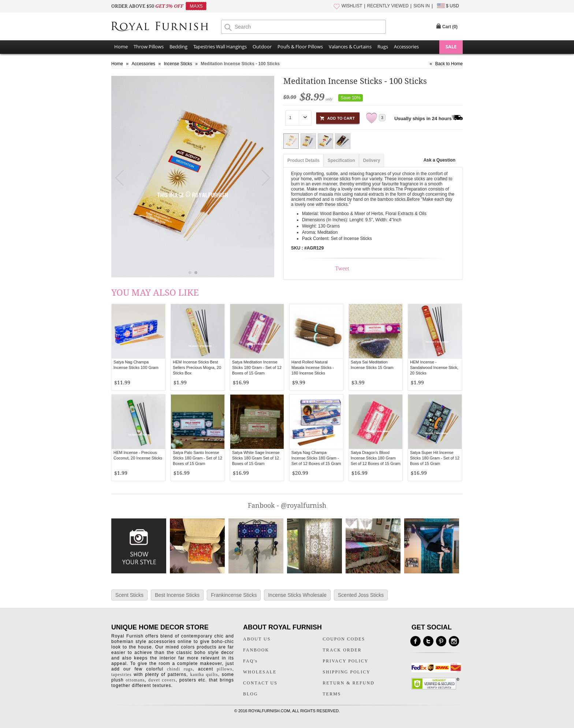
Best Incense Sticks (177, 595)
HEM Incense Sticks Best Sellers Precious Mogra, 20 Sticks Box (197, 367)
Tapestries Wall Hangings (220, 47)
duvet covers (162, 680)
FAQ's (250, 661)
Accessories (406, 47)
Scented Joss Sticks (361, 595)
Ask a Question (439, 160)
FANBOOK (256, 650)
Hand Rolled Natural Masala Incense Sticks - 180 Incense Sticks (313, 367)
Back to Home (449, 64)
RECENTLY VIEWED (388, 6)
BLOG (251, 694)
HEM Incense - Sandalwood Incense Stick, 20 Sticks (434, 367)
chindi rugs (180, 669)
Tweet (342, 268)
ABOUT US (257, 639)
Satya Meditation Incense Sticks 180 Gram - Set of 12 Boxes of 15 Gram (257, 367)
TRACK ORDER (342, 650)
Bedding (178, 47)
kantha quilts (204, 675)
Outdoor (262, 47)
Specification (341, 160)
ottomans (135, 680)
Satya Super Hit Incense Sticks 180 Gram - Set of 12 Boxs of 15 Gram (435, 458)
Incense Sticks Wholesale (297, 595)
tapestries (121, 675)
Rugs (383, 47)
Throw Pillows (149, 47)
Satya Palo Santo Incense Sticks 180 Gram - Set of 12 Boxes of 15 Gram (197, 458)
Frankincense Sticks (234, 595)
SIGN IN (422, 6)
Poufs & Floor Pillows (300, 47)
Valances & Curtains (350, 47)
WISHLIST (352, 6)
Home (121, 47)
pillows (224, 669)
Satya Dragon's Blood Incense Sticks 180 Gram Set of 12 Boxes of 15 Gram (376, 458)
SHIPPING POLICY (347, 672)
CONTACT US (260, 683)
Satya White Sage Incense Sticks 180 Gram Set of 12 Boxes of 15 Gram (256, 458)
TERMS (332, 694)
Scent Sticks (129, 595)
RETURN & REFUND (349, 683)
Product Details (303, 160)
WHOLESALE (260, 672)
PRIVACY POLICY (346, 661)
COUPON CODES (344, 639)
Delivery (372, 160)
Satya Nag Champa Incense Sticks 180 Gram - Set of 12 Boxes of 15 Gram (316, 458)
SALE (451, 47)
